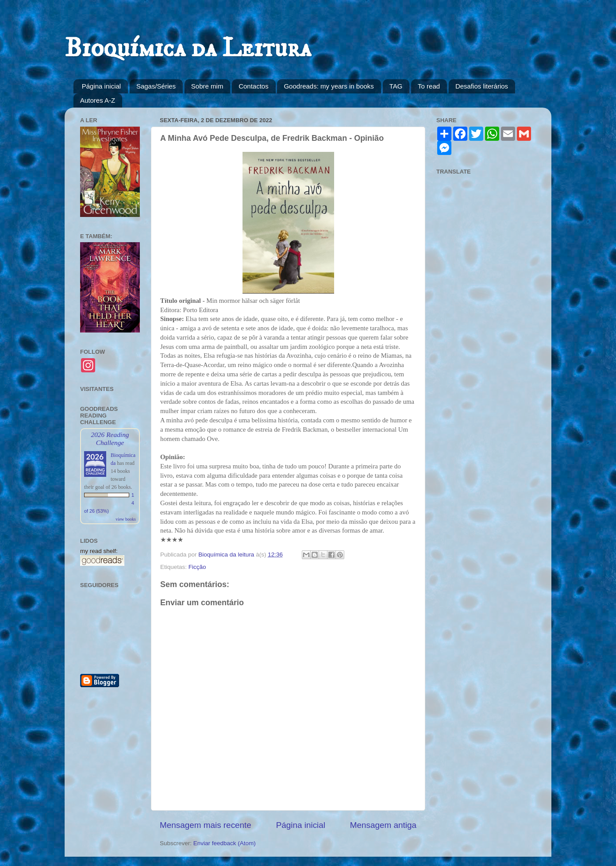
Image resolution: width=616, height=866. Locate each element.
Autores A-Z (98, 100)
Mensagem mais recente (206, 825)
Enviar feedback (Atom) (225, 843)
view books (126, 519)
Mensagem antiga (383, 825)
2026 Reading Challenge (110, 439)
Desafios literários (482, 86)
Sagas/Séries (156, 86)
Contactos (254, 86)
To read (429, 86)
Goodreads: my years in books (329, 86)
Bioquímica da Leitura (188, 48)
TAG (396, 86)
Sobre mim (207, 86)
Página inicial (101, 86)
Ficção (197, 567)
